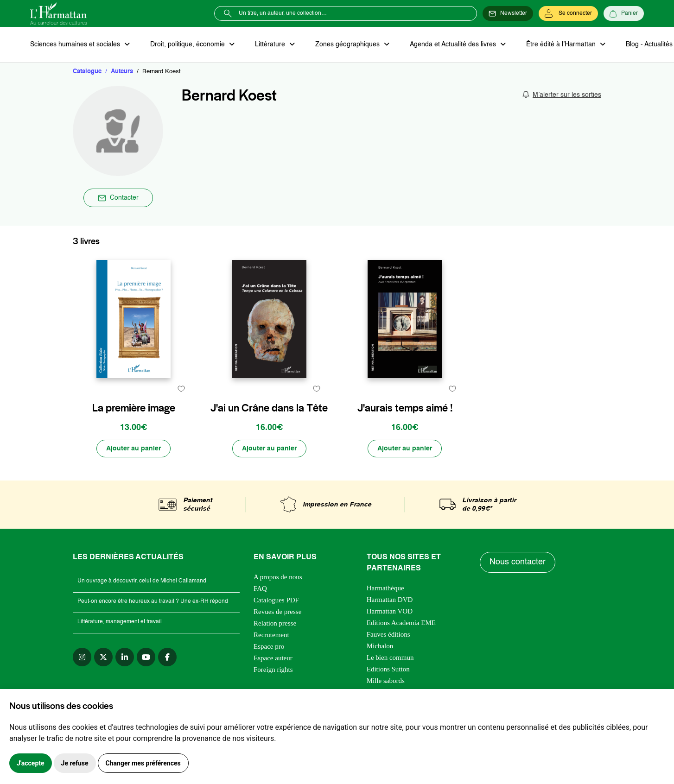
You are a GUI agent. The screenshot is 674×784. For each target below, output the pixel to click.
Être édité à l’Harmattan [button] (562, 44)
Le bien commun (390, 658)
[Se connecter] (568, 13)
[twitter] (103, 657)
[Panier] (624, 13)
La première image (134, 408)
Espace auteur (273, 658)
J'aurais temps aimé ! (405, 408)
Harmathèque (385, 588)
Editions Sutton (388, 669)
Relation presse (275, 623)
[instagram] (82, 657)
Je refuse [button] (75, 763)
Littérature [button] (271, 44)
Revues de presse (277, 612)
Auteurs (122, 72)
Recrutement (271, 635)
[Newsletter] (508, 13)
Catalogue (87, 72)
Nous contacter (518, 562)
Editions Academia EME (401, 623)
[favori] (181, 389)
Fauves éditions (388, 634)
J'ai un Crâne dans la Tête (269, 408)
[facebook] (167, 657)
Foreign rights (273, 670)
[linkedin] (125, 657)
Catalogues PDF (276, 600)
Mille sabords (386, 681)
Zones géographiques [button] (348, 44)
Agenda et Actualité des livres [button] (454, 44)
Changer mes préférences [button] (143, 763)
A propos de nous (278, 577)
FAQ (260, 588)
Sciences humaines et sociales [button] (76, 44)
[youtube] (146, 657)
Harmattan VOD (390, 611)
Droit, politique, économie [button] (188, 44)
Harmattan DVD (390, 600)
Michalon (380, 646)
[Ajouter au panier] (134, 449)
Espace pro (269, 646)
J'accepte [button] (31, 763)
